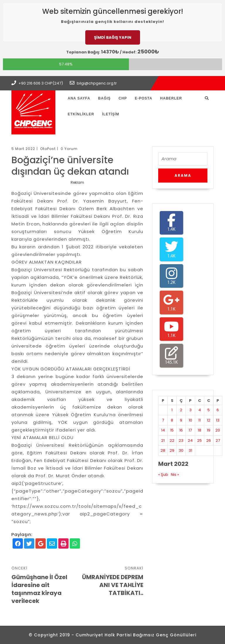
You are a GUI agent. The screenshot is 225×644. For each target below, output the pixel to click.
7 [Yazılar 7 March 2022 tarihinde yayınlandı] (163, 420)
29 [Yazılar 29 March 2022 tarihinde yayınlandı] (172, 450)
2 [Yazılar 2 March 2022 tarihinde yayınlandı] (181, 410)
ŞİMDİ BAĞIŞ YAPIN (113, 37)
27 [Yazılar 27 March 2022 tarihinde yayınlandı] (218, 440)
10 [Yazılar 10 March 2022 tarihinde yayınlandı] (190, 420)
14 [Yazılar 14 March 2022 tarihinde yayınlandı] (163, 430)
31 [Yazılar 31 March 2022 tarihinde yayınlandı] (190, 450)
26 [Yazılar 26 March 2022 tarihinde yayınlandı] (209, 440)
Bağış (104, 98)
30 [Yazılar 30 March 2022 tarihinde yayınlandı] (181, 450)
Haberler (171, 98)
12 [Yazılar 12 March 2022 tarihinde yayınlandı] (209, 420)
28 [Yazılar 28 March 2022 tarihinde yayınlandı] (163, 450)
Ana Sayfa (79, 98)
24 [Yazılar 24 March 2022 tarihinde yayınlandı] (190, 440)
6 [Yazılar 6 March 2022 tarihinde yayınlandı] (218, 410)
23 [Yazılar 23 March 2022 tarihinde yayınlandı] (181, 440)
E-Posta (143, 98)
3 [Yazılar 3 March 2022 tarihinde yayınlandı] (190, 410)
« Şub (163, 474)
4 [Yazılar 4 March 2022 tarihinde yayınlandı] (200, 410)
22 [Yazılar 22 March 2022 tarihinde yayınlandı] (172, 440)
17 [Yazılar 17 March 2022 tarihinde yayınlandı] (190, 430)
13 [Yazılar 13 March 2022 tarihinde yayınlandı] (218, 420)
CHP (123, 98)
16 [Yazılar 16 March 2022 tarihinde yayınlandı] (181, 430)
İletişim (111, 114)
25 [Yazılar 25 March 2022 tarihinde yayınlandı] (200, 440)
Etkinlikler (81, 114)
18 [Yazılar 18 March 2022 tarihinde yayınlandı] (200, 430)
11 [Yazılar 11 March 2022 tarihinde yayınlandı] (200, 420)
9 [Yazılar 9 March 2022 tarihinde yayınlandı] (181, 420)
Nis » (175, 474)
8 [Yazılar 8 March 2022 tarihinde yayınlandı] (172, 420)
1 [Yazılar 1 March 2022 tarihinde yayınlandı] (172, 410)
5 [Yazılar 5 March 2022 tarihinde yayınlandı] (209, 410)
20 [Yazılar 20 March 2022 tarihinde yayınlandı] (218, 430)
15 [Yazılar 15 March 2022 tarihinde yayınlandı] (172, 430)
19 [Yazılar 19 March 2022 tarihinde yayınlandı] (209, 430)
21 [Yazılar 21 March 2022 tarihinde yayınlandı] (163, 440)
